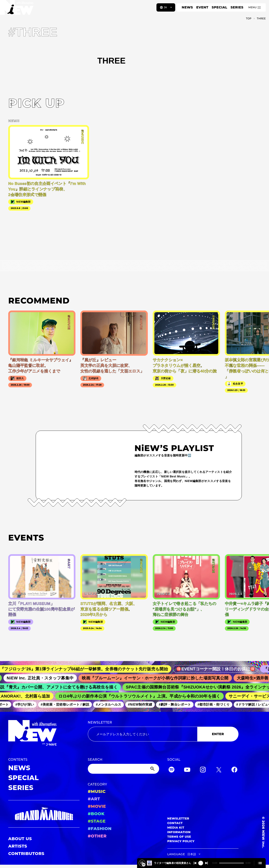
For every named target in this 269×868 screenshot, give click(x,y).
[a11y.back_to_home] (17, 9)
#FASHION (100, 829)
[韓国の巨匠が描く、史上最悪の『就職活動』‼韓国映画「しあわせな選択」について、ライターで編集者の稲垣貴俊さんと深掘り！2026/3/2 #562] (144, 865)
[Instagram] (203, 770)
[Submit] (153, 769)
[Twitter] (219, 770)
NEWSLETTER (100, 722)
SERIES (237, 7)
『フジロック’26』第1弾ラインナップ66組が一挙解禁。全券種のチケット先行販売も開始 (89, 669)
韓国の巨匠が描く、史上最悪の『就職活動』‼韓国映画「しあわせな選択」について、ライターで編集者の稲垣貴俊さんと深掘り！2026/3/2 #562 (172, 863)
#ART (94, 799)
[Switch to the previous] (195, 863)
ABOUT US (20, 839)
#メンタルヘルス (111, 704)
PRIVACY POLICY (181, 841)
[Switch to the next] (207, 863)
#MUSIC (97, 791)
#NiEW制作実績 (143, 704)
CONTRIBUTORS (26, 854)
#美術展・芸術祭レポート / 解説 (68, 704)
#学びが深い (28, 704)
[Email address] (143, 734)
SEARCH (95, 760)
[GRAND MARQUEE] (44, 814)
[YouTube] (187, 770)
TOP (249, 18)
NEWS (187, 7)
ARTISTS (18, 846)
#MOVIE (97, 806)
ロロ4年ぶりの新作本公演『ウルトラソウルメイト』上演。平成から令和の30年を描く (143, 696)
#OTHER (97, 836)
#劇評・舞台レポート (178, 704)
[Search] (123, 769)
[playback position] (231, 863)
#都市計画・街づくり (216, 704)
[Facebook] (234, 770)
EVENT (202, 7)
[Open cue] (260, 863)
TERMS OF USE (179, 837)
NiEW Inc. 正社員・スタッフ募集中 (45, 678)
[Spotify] (172, 770)
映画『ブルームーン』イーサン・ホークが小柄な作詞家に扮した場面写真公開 (159, 678)
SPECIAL (220, 7)
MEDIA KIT (176, 828)
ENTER (218, 734)
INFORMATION (179, 832)
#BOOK (96, 814)
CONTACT (175, 823)
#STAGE (97, 821)
